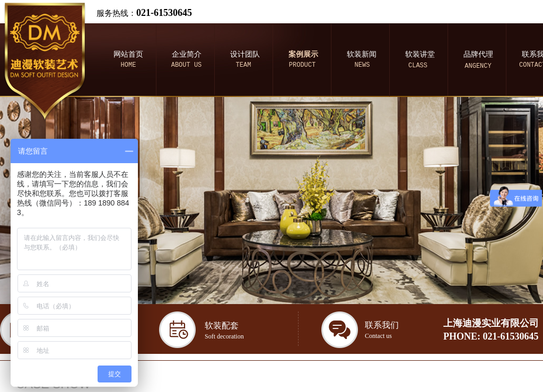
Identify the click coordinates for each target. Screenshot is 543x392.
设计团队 (245, 54)
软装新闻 (362, 54)
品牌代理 (478, 54)
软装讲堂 (420, 54)
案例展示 (303, 54)
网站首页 (128, 54)
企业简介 (187, 54)
